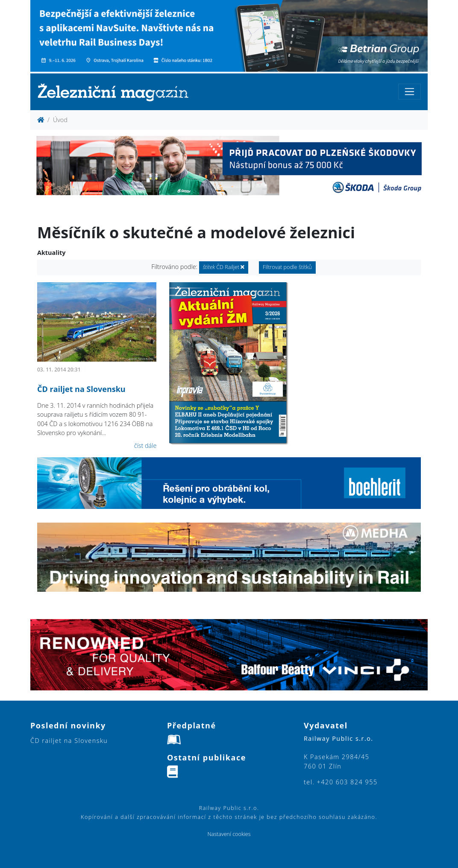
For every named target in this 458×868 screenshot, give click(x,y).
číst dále (145, 446)
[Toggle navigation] (410, 92)
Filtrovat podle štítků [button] (287, 267)
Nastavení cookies (229, 834)
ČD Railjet (224, 267)
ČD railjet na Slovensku (81, 389)
